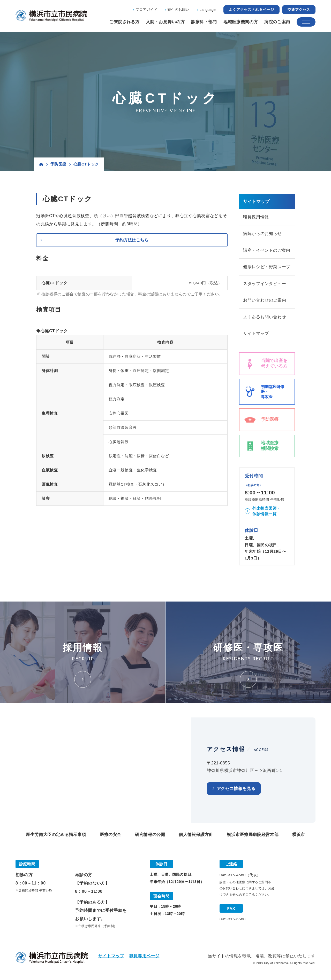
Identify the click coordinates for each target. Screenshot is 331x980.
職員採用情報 (256, 217)
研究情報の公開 (150, 836)
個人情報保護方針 (196, 836)
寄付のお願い (178, 10)
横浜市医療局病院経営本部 (253, 836)
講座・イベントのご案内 (267, 251)
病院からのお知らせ (262, 234)
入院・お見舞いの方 (165, 22)
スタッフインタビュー (265, 284)
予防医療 (58, 164)
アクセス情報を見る (236, 790)
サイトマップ (256, 334)
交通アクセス (299, 10)
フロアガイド (146, 10)
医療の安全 (111, 836)
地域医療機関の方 (241, 22)
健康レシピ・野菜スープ (267, 267)
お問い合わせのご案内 (265, 301)
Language (208, 10)
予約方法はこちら (132, 240)
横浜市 (299, 836)
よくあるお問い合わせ (265, 318)
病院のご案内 (277, 22)
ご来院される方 (124, 22)
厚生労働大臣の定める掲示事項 (56, 836)
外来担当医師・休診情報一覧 (266, 512)
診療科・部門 (204, 22)
